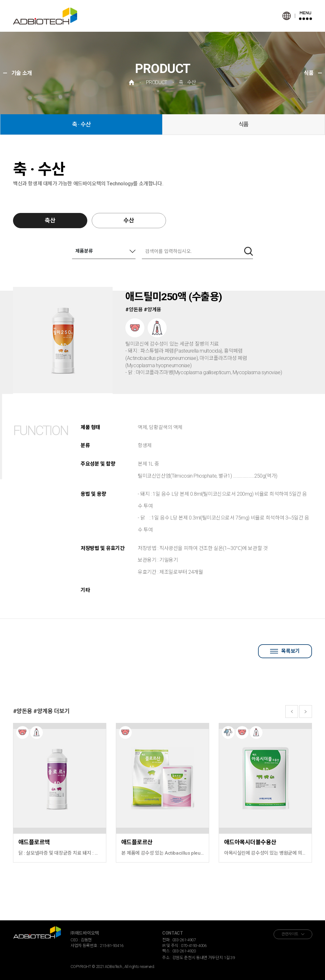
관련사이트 (290, 934)
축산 (50, 220)
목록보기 (285, 651)
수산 (129, 220)
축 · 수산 (81, 124)
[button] (292, 712)
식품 (244, 124)
